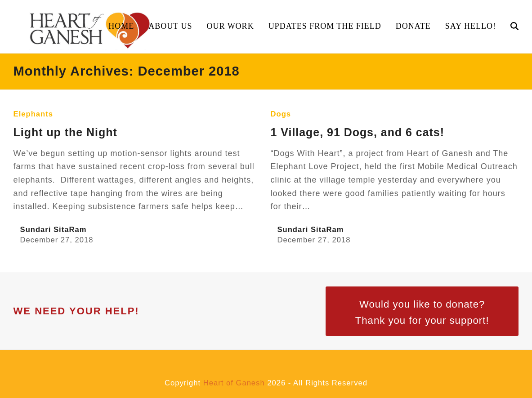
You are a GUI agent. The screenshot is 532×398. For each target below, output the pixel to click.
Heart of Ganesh (234, 383)
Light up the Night (65, 132)
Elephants (33, 114)
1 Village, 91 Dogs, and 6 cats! (358, 132)
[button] (514, 27)
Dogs (281, 114)
